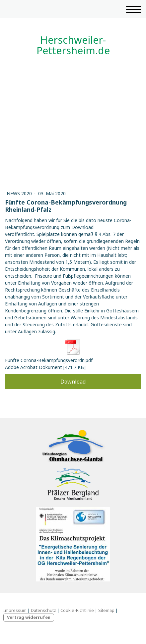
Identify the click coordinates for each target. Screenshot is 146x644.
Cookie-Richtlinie (77, 610)
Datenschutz (43, 610)
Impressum (15, 610)
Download (73, 382)
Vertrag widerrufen (29, 617)
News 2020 (20, 193)
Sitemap (106, 610)
